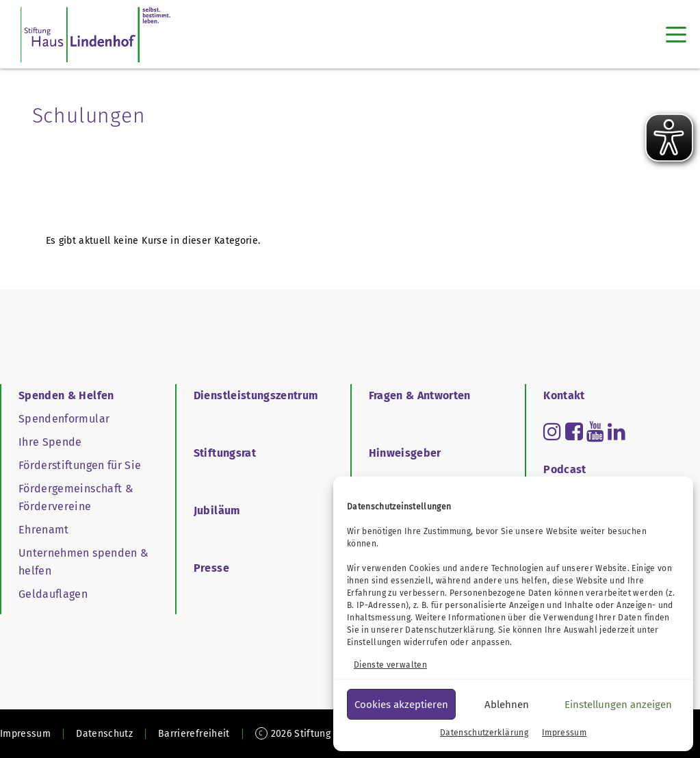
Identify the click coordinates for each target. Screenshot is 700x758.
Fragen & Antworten (420, 395)
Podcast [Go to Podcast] (565, 469)
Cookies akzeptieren (401, 705)
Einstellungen (374, 642)
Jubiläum (217, 510)
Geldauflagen (53, 594)
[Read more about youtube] (595, 431)
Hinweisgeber (405, 453)
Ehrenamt (44, 530)
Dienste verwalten (390, 665)
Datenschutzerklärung (449, 630)
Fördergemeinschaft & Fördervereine (76, 497)
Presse (211, 568)
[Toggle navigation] (676, 34)
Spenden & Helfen (66, 395)
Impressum (564, 733)
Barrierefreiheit (194, 734)
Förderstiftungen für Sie (80, 465)
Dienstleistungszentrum (256, 395)
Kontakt (564, 395)
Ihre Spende (50, 442)
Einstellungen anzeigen (618, 705)
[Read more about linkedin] (617, 431)
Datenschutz (104, 734)
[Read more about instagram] (552, 431)
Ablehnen (507, 705)
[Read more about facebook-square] (574, 431)
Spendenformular (64, 419)
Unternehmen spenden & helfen (83, 562)
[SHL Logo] (95, 34)
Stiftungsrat (225, 453)
